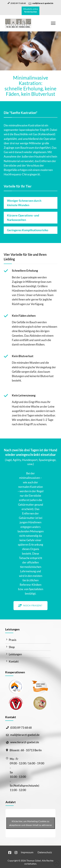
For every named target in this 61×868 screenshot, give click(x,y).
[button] (53, 23)
